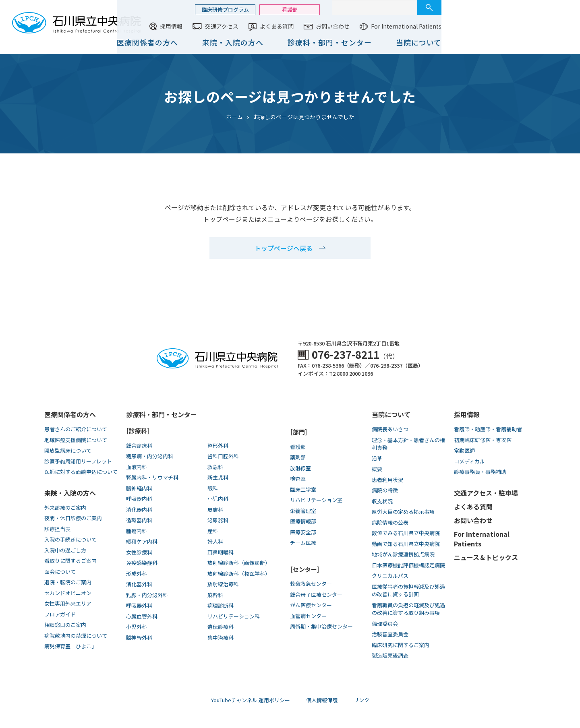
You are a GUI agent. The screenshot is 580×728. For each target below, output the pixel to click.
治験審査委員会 (390, 634)
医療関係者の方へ (274, 42)
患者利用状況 (387, 480)
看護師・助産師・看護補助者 (488, 429)
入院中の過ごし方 (65, 550)
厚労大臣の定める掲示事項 (403, 512)
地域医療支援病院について (76, 440)
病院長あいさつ (390, 429)
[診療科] (138, 431)
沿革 (377, 458)
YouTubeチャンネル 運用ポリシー (251, 700)
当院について (545, 42)
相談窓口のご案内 (65, 625)
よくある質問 (403, 26)
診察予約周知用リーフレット (78, 461)
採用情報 (298, 26)
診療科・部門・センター (456, 42)
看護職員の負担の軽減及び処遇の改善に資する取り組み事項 (408, 609)
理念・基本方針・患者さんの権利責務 (408, 444)
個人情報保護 (322, 700)
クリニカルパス (390, 576)
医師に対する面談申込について (81, 472)
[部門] (298, 432)
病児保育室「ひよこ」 (70, 646)
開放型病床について (68, 450)
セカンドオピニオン (68, 593)
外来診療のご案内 (65, 508)
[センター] (304, 569)
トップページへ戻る (284, 248)
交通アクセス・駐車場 (486, 493)
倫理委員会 (385, 624)
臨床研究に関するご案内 (401, 645)
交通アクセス (348, 26)
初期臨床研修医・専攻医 (483, 440)
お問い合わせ (459, 26)
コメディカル (469, 461)
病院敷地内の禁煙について (76, 636)
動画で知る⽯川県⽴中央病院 (406, 544)
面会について (60, 572)
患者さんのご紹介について (76, 429)
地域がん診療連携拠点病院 (403, 554)
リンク (361, 700)
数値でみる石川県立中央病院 (406, 533)
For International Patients (533, 26)
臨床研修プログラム (352, 9)
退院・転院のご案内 (68, 582)
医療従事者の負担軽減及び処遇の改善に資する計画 (408, 590)
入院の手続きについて (70, 539)
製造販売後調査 (390, 655)
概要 (377, 469)
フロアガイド (60, 614)
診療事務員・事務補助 (480, 472)
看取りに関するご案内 (70, 561)
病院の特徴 (385, 490)
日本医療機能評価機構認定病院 (408, 565)
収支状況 (382, 501)
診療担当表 (57, 529)
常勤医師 (464, 450)
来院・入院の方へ (359, 42)
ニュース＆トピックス (486, 557)
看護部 (416, 9)
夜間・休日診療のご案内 (73, 518)
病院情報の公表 (390, 522)
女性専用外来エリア (68, 603)
